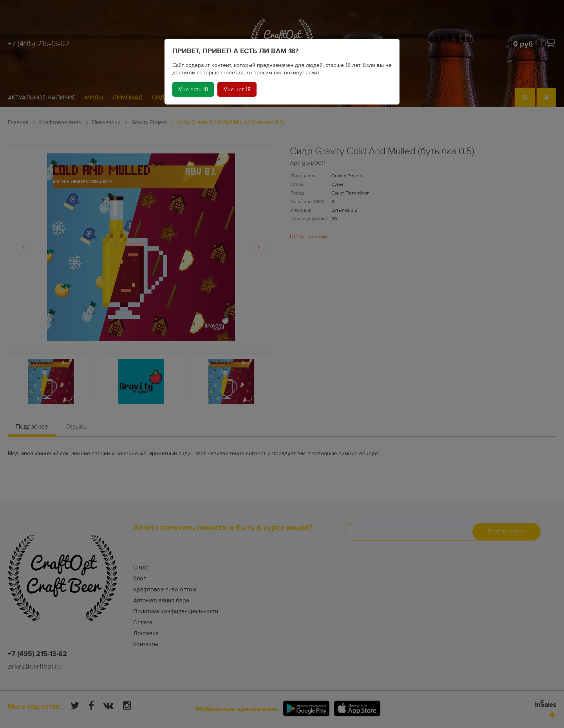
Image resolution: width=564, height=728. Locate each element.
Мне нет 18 (237, 89)
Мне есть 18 (193, 89)
